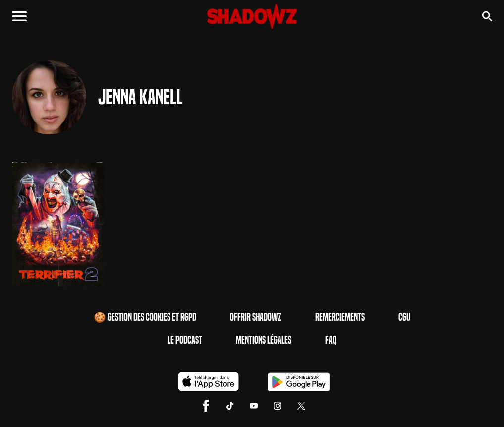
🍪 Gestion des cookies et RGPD (145, 317)
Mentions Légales (264, 340)
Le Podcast (185, 340)
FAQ (331, 340)
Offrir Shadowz (256, 317)
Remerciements (340, 317)
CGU (404, 317)
